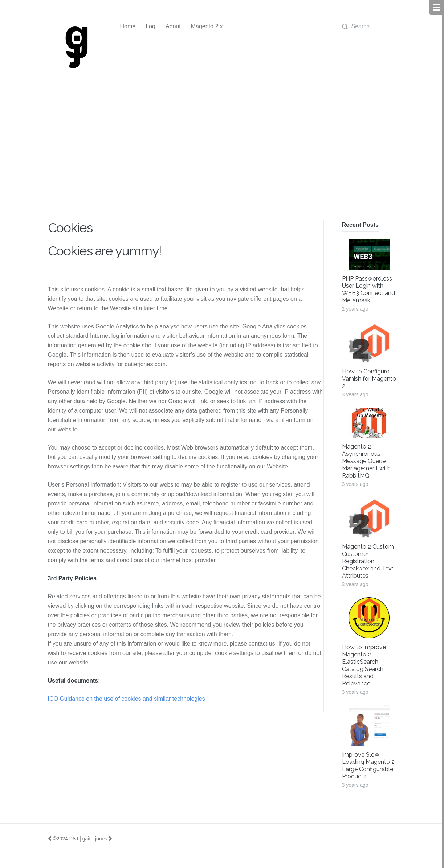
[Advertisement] (222, 166)
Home (128, 26)
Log (150, 26)
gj (75, 48)
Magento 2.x (207, 26)
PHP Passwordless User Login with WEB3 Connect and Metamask (368, 289)
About (173, 26)
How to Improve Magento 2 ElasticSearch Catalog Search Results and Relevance (364, 665)
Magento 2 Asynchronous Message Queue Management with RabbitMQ (366, 461)
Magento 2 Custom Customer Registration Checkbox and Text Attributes (368, 561)
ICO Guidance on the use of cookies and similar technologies (127, 699)
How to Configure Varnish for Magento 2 (369, 379)
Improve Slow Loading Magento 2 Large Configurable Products (368, 765)
